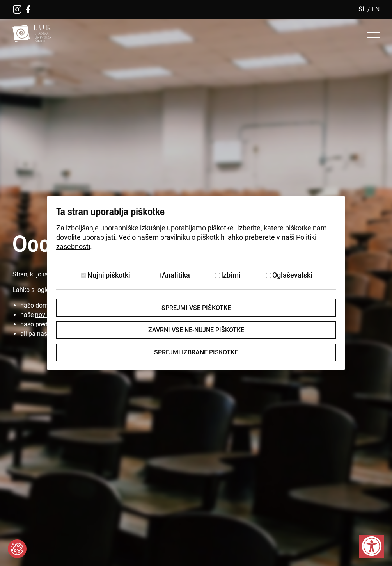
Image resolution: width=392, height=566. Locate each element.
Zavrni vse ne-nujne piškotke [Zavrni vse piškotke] (196, 330)
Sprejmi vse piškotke (196, 308)
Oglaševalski (292, 275)
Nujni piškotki (109, 275)
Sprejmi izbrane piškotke (196, 352)
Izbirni (231, 275)
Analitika (176, 275)
